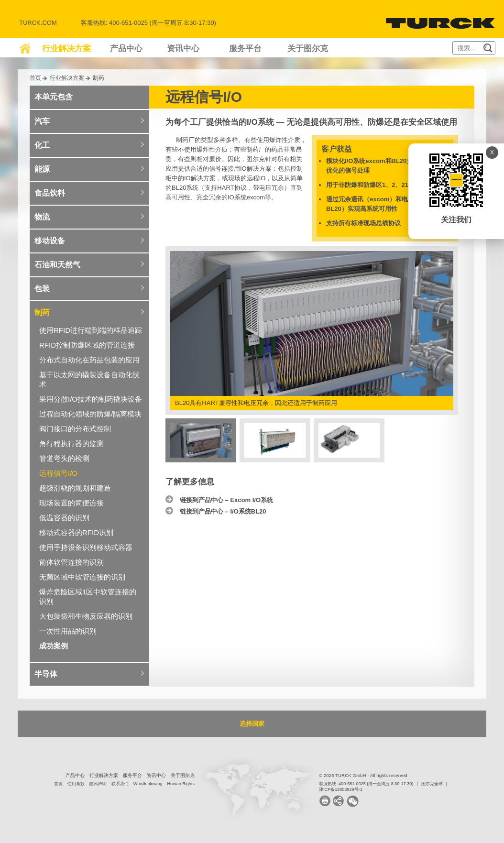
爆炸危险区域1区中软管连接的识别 (88, 597)
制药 (99, 78)
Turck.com (38, 23)
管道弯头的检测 (64, 458)
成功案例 (54, 646)
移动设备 (50, 241)
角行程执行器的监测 (71, 443)
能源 (42, 169)
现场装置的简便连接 (71, 503)
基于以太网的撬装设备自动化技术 (89, 379)
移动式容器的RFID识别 (76, 532)
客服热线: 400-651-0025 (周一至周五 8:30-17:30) (366, 784)
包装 (42, 289)
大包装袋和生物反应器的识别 (86, 616)
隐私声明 (98, 784)
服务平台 (245, 49)
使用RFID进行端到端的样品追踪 (91, 330)
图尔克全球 (432, 784)
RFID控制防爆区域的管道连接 (87, 345)
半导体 (46, 674)
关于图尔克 (308, 49)
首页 (35, 78)
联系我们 (120, 784)
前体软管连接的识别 (71, 562)
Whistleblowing (148, 784)
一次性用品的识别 (68, 631)
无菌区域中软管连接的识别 (82, 577)
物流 (42, 217)
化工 (42, 145)
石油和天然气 (57, 265)
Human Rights (181, 784)
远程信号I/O (58, 473)
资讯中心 (183, 49)
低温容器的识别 (64, 518)
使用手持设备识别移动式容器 (86, 547)
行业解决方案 (66, 49)
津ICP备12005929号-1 (341, 789)
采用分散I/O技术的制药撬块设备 (91, 399)
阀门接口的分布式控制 (75, 429)
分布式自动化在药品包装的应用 (89, 360)
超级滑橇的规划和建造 (75, 488)
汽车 (42, 121)
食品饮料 (50, 193)
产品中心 (126, 49)
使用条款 (76, 784)
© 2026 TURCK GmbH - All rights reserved (363, 775)
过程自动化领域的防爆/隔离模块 (90, 414)
